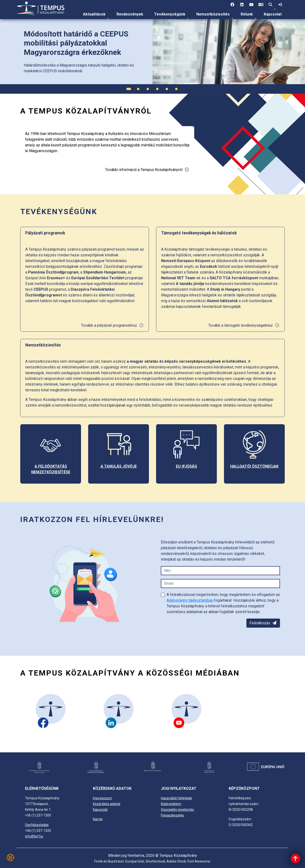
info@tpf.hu (34, 836)
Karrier (98, 819)
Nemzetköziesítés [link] (213, 14)
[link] (280, 5)
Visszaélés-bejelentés (177, 810)
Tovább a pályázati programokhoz (112, 325)
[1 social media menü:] (232, 5)
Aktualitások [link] (94, 14)
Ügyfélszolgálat (37, 825)
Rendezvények (130, 14)
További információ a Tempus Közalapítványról (147, 170)
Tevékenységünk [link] (170, 14)
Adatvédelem (171, 804)
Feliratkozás (263, 623)
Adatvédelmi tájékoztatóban (190, 600)
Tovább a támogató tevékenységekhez (244, 325)
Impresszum (102, 798)
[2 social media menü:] (242, 5)
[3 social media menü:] (251, 5)
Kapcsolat (273, 14)
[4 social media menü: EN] (261, 5)
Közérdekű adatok (107, 804)
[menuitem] (94, 14)
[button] (270, 5)
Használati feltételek (176, 798)
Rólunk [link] (247, 14)
